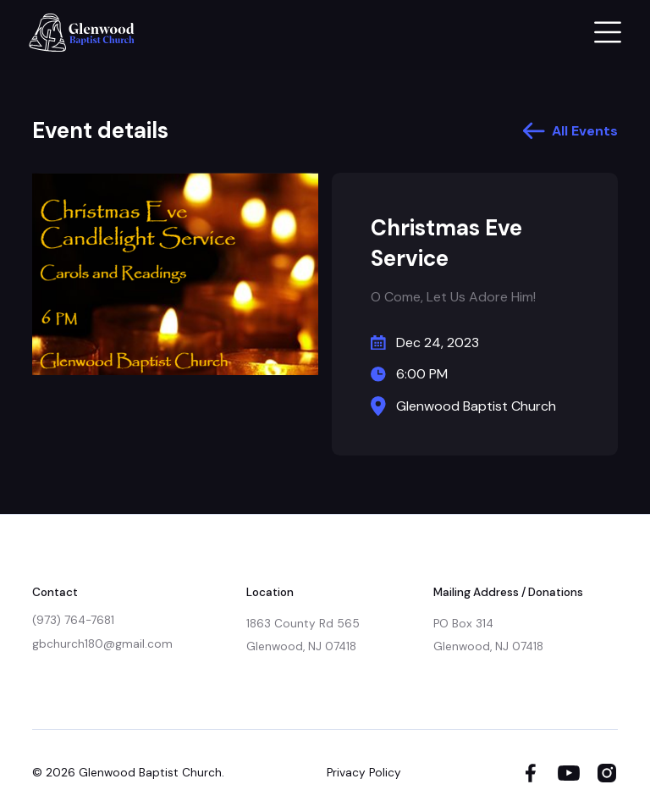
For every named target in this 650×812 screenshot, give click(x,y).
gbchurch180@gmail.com (102, 644)
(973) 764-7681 (73, 620)
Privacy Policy (364, 773)
